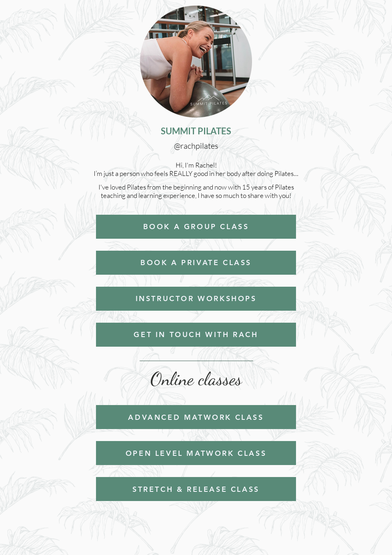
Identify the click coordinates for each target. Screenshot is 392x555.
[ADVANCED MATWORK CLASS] (196, 417)
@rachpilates (196, 146)
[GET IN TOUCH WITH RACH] (196, 335)
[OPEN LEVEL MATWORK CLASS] (196, 453)
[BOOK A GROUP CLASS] (196, 227)
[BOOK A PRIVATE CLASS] (196, 263)
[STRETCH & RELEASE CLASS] (196, 489)
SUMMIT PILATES (196, 131)
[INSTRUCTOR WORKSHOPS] (196, 299)
